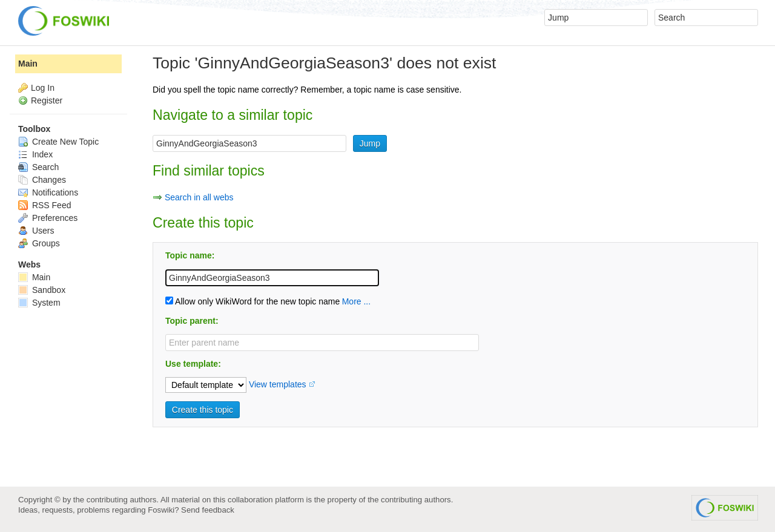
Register (47, 100)
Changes (42, 180)
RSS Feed (45, 205)
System (39, 303)
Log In (43, 88)
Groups (39, 243)
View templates (278, 384)
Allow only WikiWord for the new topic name (252, 301)
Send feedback (208, 510)
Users (36, 231)
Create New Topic (58, 142)
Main (28, 64)
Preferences (48, 218)
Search (38, 167)
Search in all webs (199, 197)
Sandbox (42, 290)
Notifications (48, 192)
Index (35, 154)
